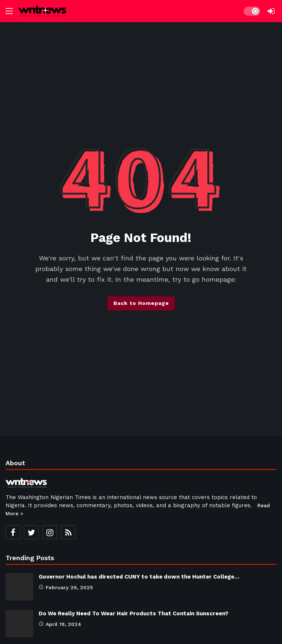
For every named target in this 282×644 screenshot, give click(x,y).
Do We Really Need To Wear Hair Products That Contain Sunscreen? (133, 613)
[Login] (271, 11)
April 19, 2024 (60, 624)
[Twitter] (31, 532)
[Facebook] (13, 532)
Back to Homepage (141, 303)
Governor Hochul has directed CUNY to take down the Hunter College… (139, 577)
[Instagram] (50, 532)
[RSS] (68, 532)
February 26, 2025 (66, 587)
